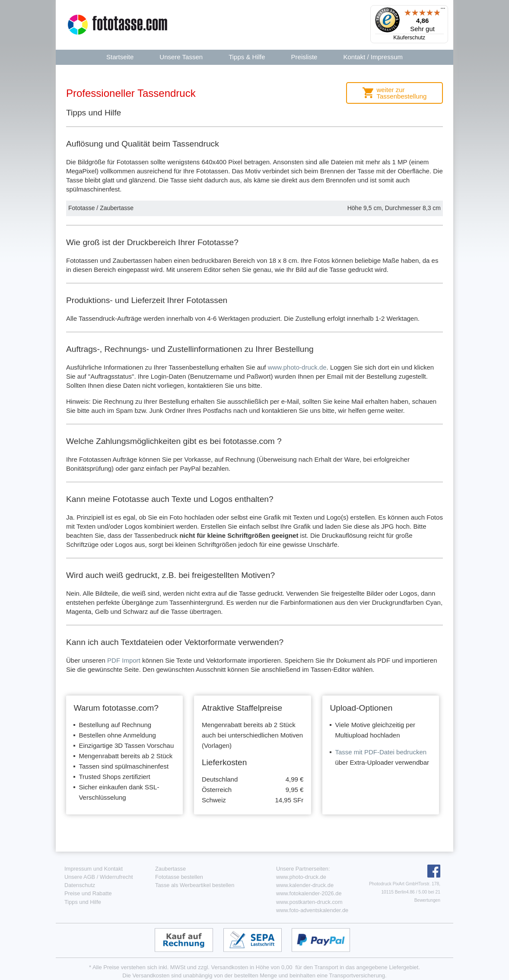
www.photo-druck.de (297, 367)
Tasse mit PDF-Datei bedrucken (381, 752)
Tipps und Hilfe (83, 902)
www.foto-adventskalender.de (312, 910)
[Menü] (443, 10)
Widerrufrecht (116, 877)
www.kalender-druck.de (305, 885)
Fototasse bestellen (179, 877)
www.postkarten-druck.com (309, 902)
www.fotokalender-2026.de (309, 893)
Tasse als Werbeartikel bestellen (195, 885)
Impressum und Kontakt (94, 869)
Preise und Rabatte (88, 893)
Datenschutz (80, 885)
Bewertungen (427, 900)
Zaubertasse (170, 869)
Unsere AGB (80, 877)
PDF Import (124, 660)
